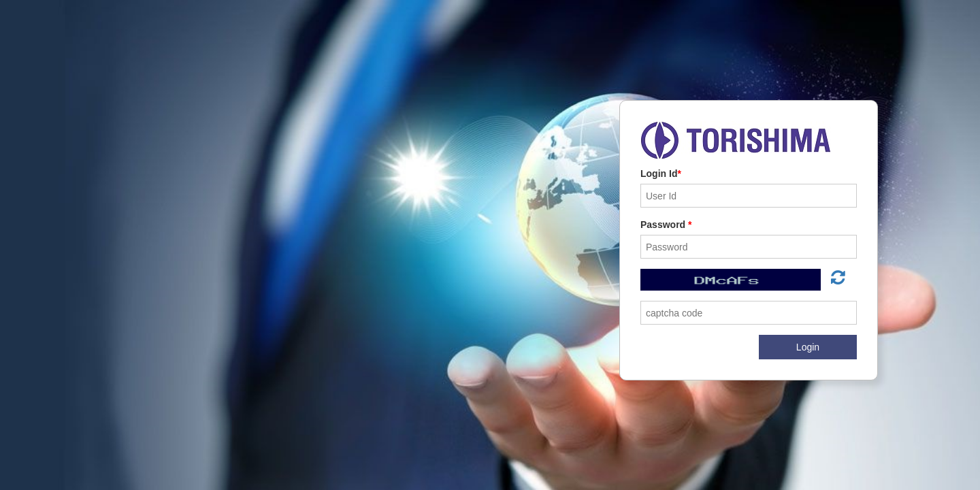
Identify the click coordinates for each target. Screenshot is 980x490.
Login (808, 347)
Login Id (661, 174)
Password (666, 225)
